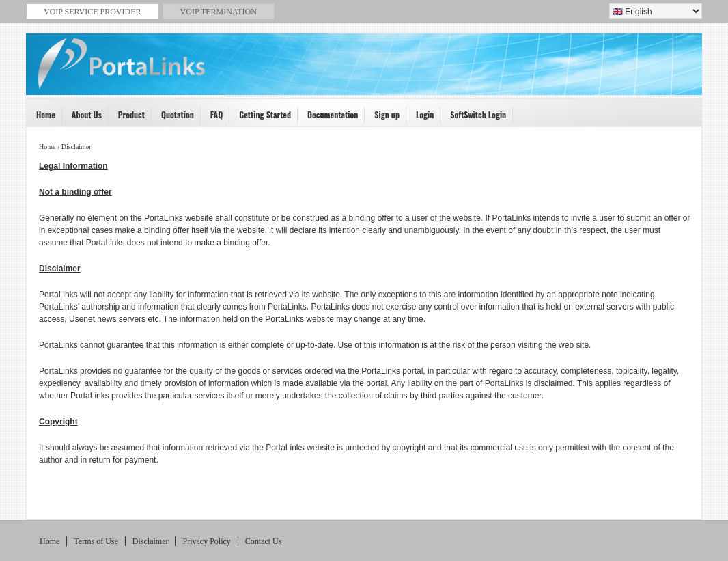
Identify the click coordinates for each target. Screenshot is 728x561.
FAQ (212, 118)
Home (41, 118)
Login (420, 118)
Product (127, 118)
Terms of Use (96, 541)
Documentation (328, 118)
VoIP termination (219, 12)
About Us (82, 118)
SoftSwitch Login (474, 118)
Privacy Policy (206, 541)
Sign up (382, 118)
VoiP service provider (93, 12)
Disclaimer (151, 541)
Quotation (173, 118)
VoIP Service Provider (366, 72)
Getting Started (261, 118)
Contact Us (264, 541)
